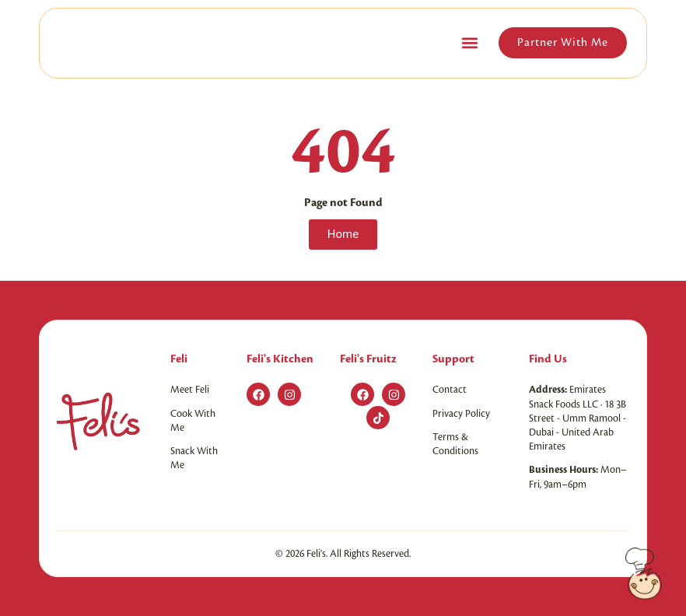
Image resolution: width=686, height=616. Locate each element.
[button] (469, 43)
